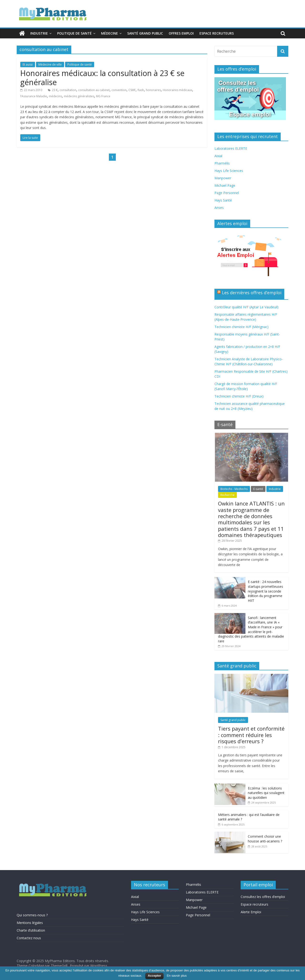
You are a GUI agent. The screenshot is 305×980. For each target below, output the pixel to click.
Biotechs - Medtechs (234, 489)
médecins (55, 96)
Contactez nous (29, 938)
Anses (219, 208)
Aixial (218, 156)
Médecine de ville (50, 64)
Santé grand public (145, 33)
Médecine (109, 33)
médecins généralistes (79, 96)
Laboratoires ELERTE (231, 148)
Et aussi (28, 64)
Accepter (154, 976)
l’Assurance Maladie (34, 96)
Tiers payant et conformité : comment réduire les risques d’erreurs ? (251, 735)
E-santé (258, 489)
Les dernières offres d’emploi (252, 293)
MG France (103, 96)
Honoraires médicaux (177, 90)
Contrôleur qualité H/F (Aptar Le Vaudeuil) (247, 307)
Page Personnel (227, 193)
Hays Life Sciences (229, 171)
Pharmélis (222, 163)
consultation (68, 90)
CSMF (132, 90)
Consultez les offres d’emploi (263, 897)
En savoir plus (177, 976)
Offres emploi (181, 33)
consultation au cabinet (94, 90)
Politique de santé (74, 33)
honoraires (153, 90)
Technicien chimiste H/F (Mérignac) (241, 327)
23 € (55, 90)
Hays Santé (223, 200)
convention (119, 90)
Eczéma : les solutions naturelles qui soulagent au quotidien (266, 793)
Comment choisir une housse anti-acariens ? (265, 839)
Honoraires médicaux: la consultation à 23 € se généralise (102, 78)
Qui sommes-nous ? (32, 915)
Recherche (227, 495)
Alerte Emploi (251, 912)
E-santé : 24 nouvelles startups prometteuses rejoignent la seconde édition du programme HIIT (265, 591)
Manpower (223, 178)
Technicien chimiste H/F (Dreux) (239, 396)
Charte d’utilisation (31, 930)
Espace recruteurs (217, 33)
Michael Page (225, 185)
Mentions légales (30, 923)
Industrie (39, 33)
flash (141, 90)
